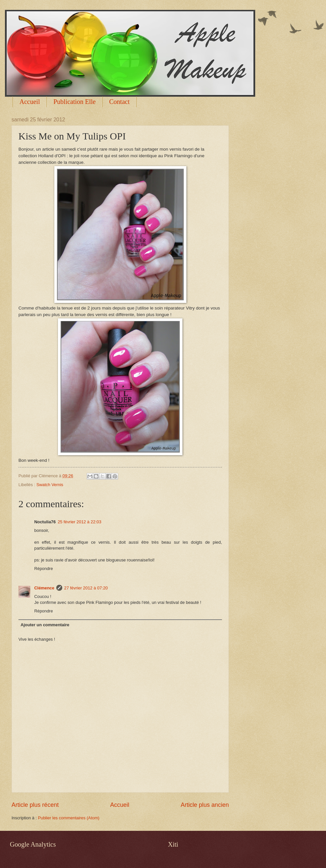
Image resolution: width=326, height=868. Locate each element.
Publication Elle (74, 102)
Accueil (30, 102)
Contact (120, 102)
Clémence (44, 588)
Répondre (44, 569)
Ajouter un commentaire (45, 625)
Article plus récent (35, 805)
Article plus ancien (205, 805)
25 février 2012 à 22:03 (79, 522)
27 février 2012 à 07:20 (86, 588)
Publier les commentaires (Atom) (69, 818)
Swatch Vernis (50, 485)
